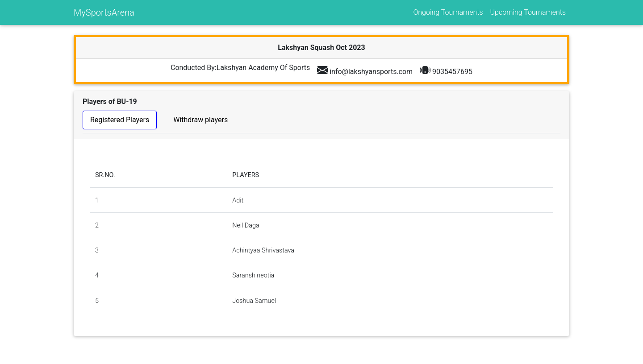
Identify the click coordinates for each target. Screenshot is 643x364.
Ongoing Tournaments (448, 12)
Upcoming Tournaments (528, 12)
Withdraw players (200, 120)
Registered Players (120, 120)
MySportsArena (104, 12)
